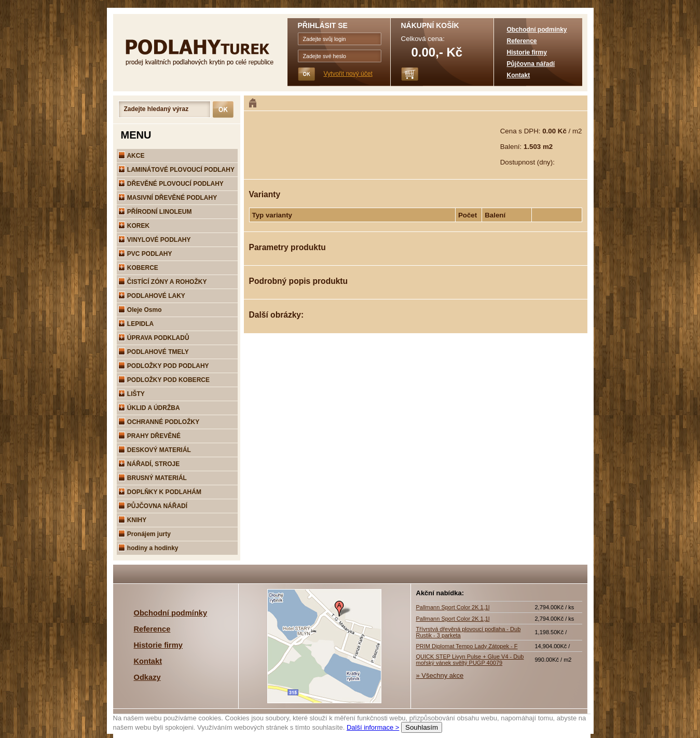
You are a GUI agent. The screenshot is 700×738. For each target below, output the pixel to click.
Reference (522, 41)
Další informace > (373, 727)
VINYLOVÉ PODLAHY (155, 240)
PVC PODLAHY (145, 254)
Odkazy (147, 677)
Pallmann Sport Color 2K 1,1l (453, 607)
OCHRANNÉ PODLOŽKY (159, 422)
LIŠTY (132, 394)
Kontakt (519, 75)
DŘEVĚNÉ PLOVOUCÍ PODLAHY (171, 184)
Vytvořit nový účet (348, 74)
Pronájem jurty (145, 534)
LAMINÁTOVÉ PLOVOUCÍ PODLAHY (176, 170)
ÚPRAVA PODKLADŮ (154, 338)
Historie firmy (527, 52)
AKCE (132, 156)
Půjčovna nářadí (531, 64)
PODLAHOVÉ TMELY (154, 352)
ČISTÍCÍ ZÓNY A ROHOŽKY (163, 282)
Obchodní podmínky (537, 30)
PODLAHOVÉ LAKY (152, 296)
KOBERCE (138, 268)
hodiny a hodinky (148, 548)
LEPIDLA (136, 324)
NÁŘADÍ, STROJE (149, 464)
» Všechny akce (440, 675)
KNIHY (133, 520)
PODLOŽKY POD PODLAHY (164, 366)
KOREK (134, 226)
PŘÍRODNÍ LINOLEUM (155, 212)
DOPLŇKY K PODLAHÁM (160, 492)
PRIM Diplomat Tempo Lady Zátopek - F (467, 646)
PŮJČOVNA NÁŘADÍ (153, 506)
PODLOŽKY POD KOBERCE (164, 380)
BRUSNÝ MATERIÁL (153, 478)
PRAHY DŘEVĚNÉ (149, 436)
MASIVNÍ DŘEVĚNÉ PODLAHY (168, 198)
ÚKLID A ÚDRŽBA (149, 408)
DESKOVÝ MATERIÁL (155, 450)
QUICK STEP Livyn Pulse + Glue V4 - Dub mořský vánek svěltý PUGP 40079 (470, 660)
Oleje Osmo (140, 310)
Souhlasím (422, 727)
